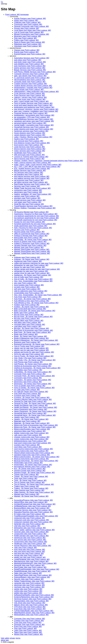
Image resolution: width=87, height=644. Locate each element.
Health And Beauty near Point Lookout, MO (31, 405)
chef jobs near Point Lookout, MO (27, 526)
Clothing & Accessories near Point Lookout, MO (33, 366)
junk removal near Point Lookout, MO (29, 141)
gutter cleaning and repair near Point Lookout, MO (34, 129)
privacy (13, 638)
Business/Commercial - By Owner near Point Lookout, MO (37, 344)
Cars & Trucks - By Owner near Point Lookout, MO (34, 356)
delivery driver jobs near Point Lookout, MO (31, 605)
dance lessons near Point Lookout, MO (29, 159)
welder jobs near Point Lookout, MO (28, 593)
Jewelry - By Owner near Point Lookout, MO (31, 419)
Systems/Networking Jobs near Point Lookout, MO (34, 597)
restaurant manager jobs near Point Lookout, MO (33, 522)
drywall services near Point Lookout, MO (30, 200)
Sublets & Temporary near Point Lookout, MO (32, 244)
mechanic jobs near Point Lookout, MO (29, 587)
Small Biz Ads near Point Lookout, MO (29, 204)
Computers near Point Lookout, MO (28, 378)
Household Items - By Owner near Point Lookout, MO (35, 415)
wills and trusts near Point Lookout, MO (29, 155)
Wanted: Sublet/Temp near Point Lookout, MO (32, 253)
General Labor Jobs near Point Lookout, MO (31, 532)
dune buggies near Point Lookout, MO (29, 285)
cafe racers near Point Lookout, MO (28, 435)
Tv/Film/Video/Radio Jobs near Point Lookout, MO (34, 611)
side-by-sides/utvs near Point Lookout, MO (31, 291)
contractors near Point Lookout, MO (28, 190)
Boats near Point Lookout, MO (26, 334)
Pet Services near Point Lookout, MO (29, 172)
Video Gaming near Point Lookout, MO (29, 490)
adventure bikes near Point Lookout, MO (30, 431)
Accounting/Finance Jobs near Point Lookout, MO (33, 500)
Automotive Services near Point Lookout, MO (32, 58)
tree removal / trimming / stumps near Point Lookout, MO (36, 109)
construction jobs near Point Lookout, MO (30, 534)
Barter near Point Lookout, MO (26, 313)
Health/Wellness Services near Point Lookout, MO (34, 119)
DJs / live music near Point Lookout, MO (30, 99)
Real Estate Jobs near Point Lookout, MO (30, 567)
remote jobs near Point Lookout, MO (28, 555)
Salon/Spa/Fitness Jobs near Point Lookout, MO (33, 575)
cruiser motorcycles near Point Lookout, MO (31, 439)
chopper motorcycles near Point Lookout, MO (32, 437)
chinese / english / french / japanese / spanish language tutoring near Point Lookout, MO (48, 161)
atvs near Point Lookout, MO (25, 283)
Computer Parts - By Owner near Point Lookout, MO (34, 376)
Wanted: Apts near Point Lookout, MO (29, 247)
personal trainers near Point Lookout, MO (30, 123)
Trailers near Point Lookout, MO (27, 486)
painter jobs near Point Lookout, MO (28, 589)
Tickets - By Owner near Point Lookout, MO (31, 476)
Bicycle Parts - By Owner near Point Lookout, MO (33, 317)
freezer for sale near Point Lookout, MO (29, 267)
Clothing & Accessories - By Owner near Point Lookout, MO (37, 368)
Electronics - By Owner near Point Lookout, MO (33, 384)
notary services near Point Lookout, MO (30, 151)
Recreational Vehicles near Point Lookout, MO (32, 467)
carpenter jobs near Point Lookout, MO (29, 583)
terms (18, 638)
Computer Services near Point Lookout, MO (31, 74)
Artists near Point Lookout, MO (26, 20)
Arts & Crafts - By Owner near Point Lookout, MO (33, 279)
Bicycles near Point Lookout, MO (27, 319)
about (3, 640)
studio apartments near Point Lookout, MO (31, 226)
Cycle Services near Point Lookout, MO (29, 93)
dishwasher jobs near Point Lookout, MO (30, 528)
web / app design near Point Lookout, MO (30, 76)
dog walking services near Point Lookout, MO (32, 178)
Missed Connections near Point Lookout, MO (32, 34)
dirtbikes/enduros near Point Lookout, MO (30, 441)
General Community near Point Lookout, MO (31, 26)
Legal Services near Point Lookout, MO (29, 147)
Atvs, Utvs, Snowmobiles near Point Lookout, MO (33, 281)
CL (2, 2)
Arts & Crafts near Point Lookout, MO (29, 277)
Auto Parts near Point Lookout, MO (28, 297)
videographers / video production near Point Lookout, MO (36, 92)
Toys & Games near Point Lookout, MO (29, 482)
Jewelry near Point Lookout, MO (27, 417)
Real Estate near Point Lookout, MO (28, 238)
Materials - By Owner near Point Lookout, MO (32, 423)
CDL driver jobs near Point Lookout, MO (30, 603)
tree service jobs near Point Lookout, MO (30, 540)
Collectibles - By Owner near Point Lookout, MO (33, 372)
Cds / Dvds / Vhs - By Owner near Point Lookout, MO (35, 360)
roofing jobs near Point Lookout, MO (28, 591)
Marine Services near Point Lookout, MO (30, 170)
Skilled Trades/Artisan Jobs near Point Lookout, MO (34, 581)
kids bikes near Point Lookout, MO (27, 322)
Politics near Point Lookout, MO (26, 40)
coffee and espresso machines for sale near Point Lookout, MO (39, 263)
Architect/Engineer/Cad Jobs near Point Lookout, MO (35, 504)
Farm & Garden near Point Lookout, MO (30, 386)
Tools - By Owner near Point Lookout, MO (30, 480)
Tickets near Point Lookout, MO (26, 475)
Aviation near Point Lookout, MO (27, 305)
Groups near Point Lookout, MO (27, 28)
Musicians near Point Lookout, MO (28, 36)
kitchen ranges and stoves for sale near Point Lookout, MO (37, 269)
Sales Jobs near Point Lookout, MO (28, 573)
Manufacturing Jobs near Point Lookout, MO (31, 561)
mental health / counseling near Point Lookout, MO (34, 125)
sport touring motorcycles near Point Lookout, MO (33, 449)
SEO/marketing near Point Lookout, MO (30, 80)
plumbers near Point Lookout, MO (27, 198)
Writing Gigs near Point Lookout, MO (28, 634)
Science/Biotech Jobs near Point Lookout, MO (32, 577)
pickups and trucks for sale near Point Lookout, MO (34, 352)
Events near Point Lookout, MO (26, 52)
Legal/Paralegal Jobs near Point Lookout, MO (32, 559)
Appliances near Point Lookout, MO (28, 261)
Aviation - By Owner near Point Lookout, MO (31, 307)
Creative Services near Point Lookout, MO (31, 84)
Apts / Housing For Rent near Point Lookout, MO (33, 228)
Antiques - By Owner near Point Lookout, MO (32, 259)
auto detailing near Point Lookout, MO (29, 64)
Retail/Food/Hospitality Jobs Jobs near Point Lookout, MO (37, 569)
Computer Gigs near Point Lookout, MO (30, 619)
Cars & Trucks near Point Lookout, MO (29, 346)
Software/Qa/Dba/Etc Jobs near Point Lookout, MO (34, 595)
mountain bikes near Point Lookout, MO (30, 324)
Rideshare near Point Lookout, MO (28, 44)
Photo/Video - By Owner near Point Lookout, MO (33, 465)
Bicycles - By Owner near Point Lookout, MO (32, 328)
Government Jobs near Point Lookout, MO (31, 542)
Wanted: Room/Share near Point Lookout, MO (32, 251)
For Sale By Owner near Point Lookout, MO (31, 392)
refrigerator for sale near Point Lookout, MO (31, 271)
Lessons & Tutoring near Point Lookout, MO (31, 157)
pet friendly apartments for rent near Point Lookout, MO (36, 220)
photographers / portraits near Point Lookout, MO (33, 88)
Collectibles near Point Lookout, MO (28, 370)
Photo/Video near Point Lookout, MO (28, 463)
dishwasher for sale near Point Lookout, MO (31, 265)
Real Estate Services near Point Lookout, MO (32, 184)
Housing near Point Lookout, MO (27, 230)
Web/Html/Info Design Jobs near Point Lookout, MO (34, 613)
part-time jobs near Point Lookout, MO (29, 553)
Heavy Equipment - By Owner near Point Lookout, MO (35, 411)
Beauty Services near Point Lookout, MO (30, 70)
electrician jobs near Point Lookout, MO (29, 585)
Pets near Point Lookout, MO (25, 38)
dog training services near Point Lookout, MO (32, 176)
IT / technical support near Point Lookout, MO (32, 78)
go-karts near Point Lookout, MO (27, 287)
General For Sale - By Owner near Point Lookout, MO (35, 403)
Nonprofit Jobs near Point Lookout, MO (29, 565)
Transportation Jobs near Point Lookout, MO (31, 601)
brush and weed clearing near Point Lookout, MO (33, 105)
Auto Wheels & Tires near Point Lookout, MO (32, 301)
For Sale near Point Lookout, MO (27, 390)
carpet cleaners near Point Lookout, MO (30, 135)
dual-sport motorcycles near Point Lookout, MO (32, 443)
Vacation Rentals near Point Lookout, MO (30, 246)
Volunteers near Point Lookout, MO (28, 46)
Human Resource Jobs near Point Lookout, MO (33, 546)
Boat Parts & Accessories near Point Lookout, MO (33, 330)
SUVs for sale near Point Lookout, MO (29, 354)
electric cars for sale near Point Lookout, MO (31, 350)
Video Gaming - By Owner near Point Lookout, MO (34, 492)
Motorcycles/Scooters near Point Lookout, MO (32, 429)
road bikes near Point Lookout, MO (28, 326)
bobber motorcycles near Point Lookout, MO (31, 433)
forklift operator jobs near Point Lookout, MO (31, 536)
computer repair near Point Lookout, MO (30, 82)
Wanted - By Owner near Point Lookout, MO (31, 496)
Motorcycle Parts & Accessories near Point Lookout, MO (36, 425)
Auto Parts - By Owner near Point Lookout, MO (32, 299)
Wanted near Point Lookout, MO (27, 494)
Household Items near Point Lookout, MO (30, 413)
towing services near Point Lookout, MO (30, 68)
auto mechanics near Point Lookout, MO (30, 66)
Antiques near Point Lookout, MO (27, 257)
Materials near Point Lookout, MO (27, 421)
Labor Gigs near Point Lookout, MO (28, 630)
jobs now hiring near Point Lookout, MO (29, 551)
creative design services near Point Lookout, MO (33, 86)
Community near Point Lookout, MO (28, 24)
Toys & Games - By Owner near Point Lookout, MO (34, 484)
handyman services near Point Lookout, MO (31, 131)
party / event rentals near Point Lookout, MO (31, 101)
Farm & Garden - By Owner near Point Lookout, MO (34, 388)
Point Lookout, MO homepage (17, 15)
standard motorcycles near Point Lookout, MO (32, 455)
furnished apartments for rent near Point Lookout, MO (35, 224)
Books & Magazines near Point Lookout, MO (31, 338)
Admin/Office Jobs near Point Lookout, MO (31, 502)
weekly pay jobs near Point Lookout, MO (30, 557)
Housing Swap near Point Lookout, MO (29, 232)
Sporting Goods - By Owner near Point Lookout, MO (34, 473)
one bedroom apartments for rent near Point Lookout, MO (36, 216)
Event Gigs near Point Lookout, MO (28, 627)
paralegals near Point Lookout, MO (28, 153)
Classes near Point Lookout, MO (27, 50)
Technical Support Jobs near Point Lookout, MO (33, 599)
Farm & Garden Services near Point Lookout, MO (33, 103)
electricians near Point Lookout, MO (28, 192)
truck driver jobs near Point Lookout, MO (30, 609)
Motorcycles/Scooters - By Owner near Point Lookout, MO (37, 457)
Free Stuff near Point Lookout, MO (27, 394)
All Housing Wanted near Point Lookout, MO (31, 212)
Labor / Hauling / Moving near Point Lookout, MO (33, 137)
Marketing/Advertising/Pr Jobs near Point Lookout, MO (35, 563)
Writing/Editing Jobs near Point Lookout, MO (31, 615)
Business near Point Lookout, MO (27, 342)
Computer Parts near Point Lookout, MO (30, 374)
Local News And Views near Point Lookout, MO (33, 30)
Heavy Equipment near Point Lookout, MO (31, 409)
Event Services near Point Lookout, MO (29, 95)
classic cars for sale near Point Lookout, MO (31, 348)
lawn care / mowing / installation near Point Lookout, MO (36, 111)
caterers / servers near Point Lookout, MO (30, 97)
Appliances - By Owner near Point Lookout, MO (33, 275)
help (3, 638)
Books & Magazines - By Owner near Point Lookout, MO (36, 340)
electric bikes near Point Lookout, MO (29, 321)
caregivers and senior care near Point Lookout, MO (34, 121)
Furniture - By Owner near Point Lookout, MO (32, 398)
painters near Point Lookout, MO (27, 196)
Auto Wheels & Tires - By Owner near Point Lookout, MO (36, 303)
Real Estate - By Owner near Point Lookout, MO (33, 240)
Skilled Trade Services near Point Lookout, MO (32, 188)
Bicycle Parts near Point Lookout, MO (29, 315)
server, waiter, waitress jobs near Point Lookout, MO (34, 530)
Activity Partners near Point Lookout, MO (30, 18)
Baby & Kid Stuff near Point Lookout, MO (30, 309)
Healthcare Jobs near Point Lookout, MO (30, 544)
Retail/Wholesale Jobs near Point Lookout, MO (32, 571)
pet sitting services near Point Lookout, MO (31, 182)
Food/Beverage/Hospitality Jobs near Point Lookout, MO (36, 516)
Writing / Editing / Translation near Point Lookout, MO (35, 208)
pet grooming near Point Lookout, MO (29, 180)
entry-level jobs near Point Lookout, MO (30, 550)
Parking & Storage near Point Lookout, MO (31, 236)
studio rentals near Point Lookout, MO (29, 90)
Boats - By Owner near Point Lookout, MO (31, 336)
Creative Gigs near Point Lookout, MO (29, 621)
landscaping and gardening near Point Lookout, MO (34, 107)
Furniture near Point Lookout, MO (27, 396)
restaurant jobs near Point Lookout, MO (29, 518)
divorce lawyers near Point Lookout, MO (30, 149)
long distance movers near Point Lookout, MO (32, 143)
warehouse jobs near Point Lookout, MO (30, 538)
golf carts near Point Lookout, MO (27, 289)
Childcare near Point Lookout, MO (27, 22)
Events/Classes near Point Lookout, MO (30, 54)
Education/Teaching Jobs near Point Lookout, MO (33, 512)
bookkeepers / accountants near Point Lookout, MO (34, 115)
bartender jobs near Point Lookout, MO (29, 524)
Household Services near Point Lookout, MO (31, 127)
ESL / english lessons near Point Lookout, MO (32, 169)
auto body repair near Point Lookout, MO (30, 62)
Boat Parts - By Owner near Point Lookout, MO (32, 332)
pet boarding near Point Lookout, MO (28, 174)
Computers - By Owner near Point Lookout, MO (33, 380)
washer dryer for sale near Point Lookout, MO (32, 273)
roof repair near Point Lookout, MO (28, 202)
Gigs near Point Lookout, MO (25, 628)
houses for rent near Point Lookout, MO (29, 222)
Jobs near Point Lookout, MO (25, 548)
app (7, 640)
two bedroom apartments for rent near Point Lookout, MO (36, 218)
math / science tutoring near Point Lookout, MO (32, 163)
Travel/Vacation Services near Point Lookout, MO (33, 206)
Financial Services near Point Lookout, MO (31, 113)
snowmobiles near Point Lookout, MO (29, 293)
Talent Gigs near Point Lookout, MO (28, 632)
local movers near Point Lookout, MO (29, 145)
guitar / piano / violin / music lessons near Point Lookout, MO (38, 165)
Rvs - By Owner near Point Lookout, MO (30, 469)
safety (7, 638)
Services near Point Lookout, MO (27, 186)
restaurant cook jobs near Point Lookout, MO (32, 520)
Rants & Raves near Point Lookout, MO (29, 42)
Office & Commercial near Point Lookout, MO (32, 234)
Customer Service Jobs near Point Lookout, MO (33, 510)
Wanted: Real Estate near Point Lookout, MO (32, 249)
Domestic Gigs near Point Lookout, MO (29, 625)
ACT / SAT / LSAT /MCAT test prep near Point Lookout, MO (37, 167)
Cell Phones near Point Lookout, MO (28, 362)
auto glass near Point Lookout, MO (28, 60)
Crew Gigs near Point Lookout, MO (28, 623)
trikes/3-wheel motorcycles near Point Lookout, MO (34, 453)
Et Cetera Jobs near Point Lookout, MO (29, 514)
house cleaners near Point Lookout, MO (30, 133)
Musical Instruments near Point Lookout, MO (31, 459)
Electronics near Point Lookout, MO (28, 382)
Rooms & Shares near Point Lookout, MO (30, 242)
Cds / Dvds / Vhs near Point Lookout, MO (30, 358)
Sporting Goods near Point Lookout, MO (30, 471)
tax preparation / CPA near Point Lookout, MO (32, 117)
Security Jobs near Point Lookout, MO (29, 579)
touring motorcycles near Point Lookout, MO (31, 451)
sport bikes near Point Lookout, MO (28, 447)
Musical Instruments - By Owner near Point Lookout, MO (36, 461)
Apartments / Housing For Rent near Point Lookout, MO (36, 214)
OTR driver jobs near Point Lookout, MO (30, 607)
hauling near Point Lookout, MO (26, 139)
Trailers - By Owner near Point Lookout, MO (31, 488)
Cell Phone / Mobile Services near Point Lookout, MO (35, 72)
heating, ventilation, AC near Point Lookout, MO (33, 194)
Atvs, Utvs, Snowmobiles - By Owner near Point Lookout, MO (38, 295)
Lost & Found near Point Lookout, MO (29, 32)
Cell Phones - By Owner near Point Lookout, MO (33, 364)
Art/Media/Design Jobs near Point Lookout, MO (32, 506)
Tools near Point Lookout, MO (26, 478)
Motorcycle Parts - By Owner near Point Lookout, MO (35, 427)
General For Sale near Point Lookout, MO (30, 401)
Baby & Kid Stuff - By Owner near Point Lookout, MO (35, 311)
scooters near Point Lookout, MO (27, 445)
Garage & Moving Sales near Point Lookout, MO (33, 399)
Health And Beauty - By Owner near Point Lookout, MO (36, 407)
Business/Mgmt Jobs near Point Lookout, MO (32, 508)
